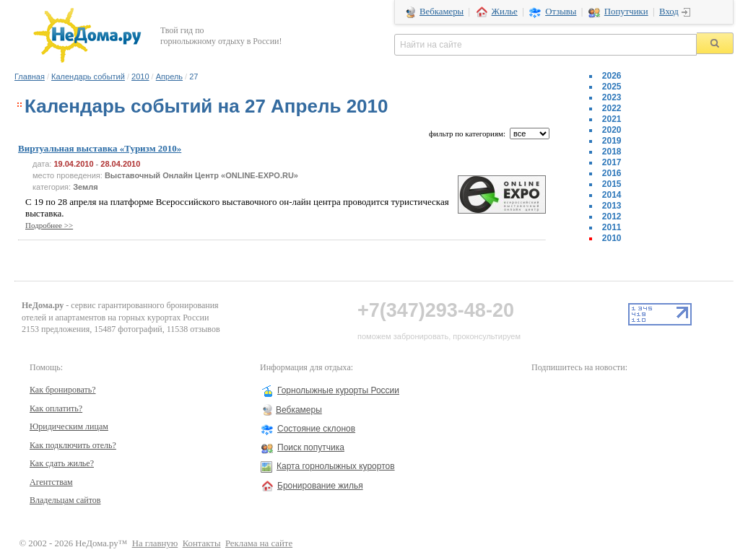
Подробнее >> (49, 225)
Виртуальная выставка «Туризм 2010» (100, 148)
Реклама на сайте (259, 543)
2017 (612, 162)
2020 (612, 130)
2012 (612, 216)
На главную (155, 543)
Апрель (169, 76)
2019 (612, 141)
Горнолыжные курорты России (338, 390)
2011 (612, 227)
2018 (612, 152)
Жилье (505, 12)
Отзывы (561, 12)
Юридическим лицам (69, 426)
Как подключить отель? (73, 445)
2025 (612, 87)
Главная (30, 76)
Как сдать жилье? (62, 463)
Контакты (202, 543)
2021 (612, 119)
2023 (612, 97)
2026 (612, 76)
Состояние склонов (316, 429)
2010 (140, 76)
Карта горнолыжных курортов (336, 466)
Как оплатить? (56, 408)
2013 (612, 206)
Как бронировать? (63, 390)
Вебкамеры (442, 12)
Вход (669, 12)
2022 (612, 108)
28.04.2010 (120, 164)
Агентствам (51, 482)
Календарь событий (88, 76)
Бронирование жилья (320, 486)
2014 (612, 195)
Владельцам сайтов (65, 500)
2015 (612, 184)
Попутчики (626, 12)
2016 (612, 173)
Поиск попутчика (311, 447)
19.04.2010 (73, 164)
